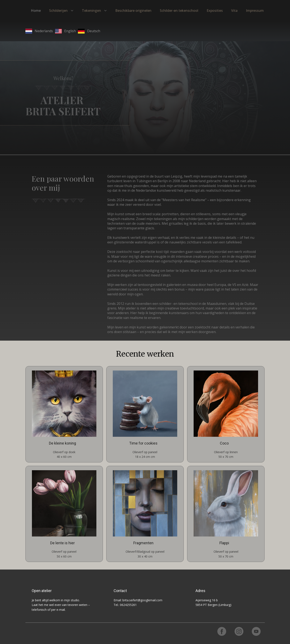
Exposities (215, 11)
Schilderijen (58, 11)
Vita (234, 11)
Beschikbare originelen (133, 11)
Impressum (255, 11)
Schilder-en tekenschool (179, 11)
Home (36, 11)
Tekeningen (91, 11)
